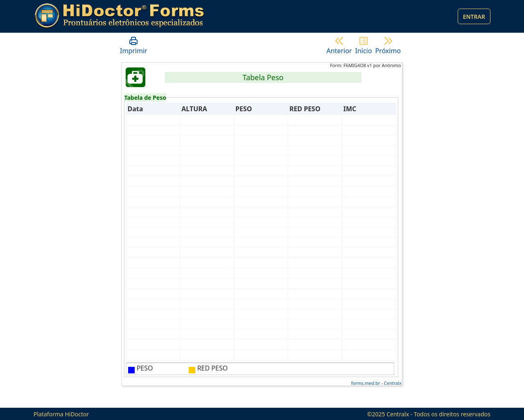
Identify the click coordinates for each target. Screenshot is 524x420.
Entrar (474, 17)
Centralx (393, 383)
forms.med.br (366, 383)
